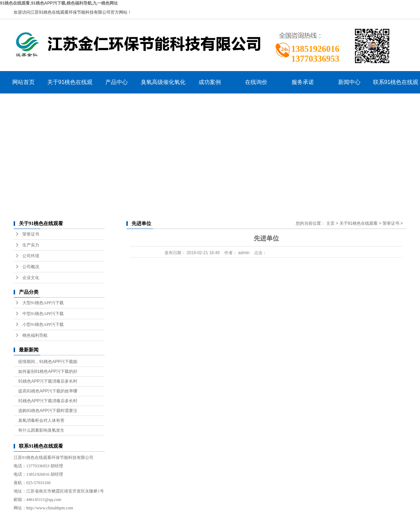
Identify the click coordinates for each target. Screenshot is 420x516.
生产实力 (31, 245)
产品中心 (117, 82)
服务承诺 (303, 82)
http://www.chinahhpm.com (50, 508)
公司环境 (31, 256)
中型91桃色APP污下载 (43, 314)
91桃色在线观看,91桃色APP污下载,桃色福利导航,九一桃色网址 (59, 3)
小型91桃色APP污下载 (43, 325)
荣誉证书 (31, 234)
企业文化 (31, 278)
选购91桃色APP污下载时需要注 (48, 411)
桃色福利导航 (35, 335)
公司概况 (31, 267)
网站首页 (23, 82)
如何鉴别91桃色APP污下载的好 (48, 371)
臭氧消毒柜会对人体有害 (41, 420)
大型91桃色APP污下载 (43, 303)
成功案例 (210, 82)
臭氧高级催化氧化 (163, 82)
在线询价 (256, 82)
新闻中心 (349, 82)
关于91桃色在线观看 (70, 86)
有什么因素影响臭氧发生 (41, 430)
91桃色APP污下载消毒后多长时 (48, 381)
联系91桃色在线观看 (396, 86)
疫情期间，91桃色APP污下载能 (48, 362)
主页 (330, 223)
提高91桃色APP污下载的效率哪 (48, 391)
